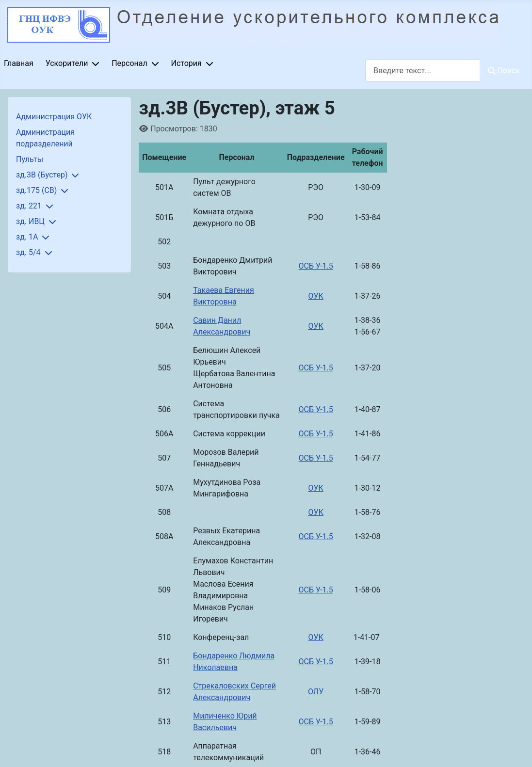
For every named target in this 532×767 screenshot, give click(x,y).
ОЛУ (316, 692)
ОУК (315, 296)
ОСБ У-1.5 (316, 266)
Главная (19, 63)
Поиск (504, 71)
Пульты (30, 159)
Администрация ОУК (54, 117)
